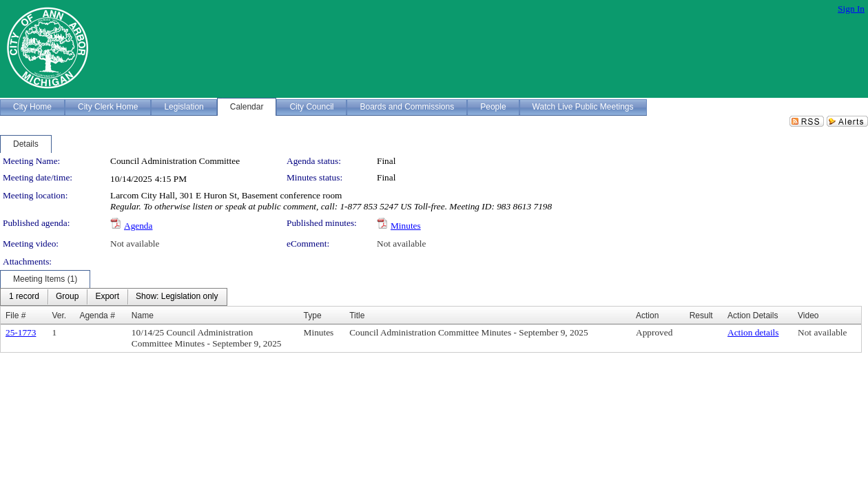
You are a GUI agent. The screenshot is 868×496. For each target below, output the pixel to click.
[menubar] (114, 297)
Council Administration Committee (175, 161)
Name (143, 316)
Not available (135, 244)
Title (357, 316)
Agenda (138, 226)
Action (647, 316)
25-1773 (21, 332)
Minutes (406, 226)
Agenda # (97, 316)
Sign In (851, 9)
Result (701, 316)
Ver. (59, 316)
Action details (753, 332)
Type (313, 316)
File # (15, 316)
